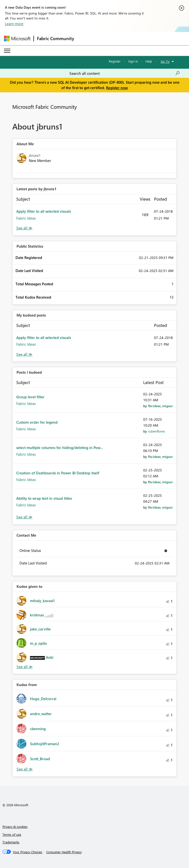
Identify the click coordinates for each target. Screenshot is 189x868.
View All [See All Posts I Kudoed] (24, 517)
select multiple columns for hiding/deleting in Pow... (60, 448)
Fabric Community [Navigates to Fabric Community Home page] (55, 38)
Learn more (14, 24)
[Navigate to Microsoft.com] (17, 39)
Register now (117, 88)
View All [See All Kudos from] (25, 769)
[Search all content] (125, 73)
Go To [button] (165, 61)
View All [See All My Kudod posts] (24, 354)
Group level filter (30, 397)
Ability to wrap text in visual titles (44, 498)
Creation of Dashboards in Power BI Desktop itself (58, 473)
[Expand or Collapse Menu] (7, 51)
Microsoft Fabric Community (45, 107)
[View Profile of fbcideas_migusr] (160, 406)
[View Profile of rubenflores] (156, 431)
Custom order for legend (37, 422)
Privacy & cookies (15, 827)
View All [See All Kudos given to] (25, 667)
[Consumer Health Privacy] (64, 852)
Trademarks (11, 842)
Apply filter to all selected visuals (44, 211)
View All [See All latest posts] (24, 228)
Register (115, 61)
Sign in (133, 61)
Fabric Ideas (26, 218)
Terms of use (12, 834)
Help (149, 61)
